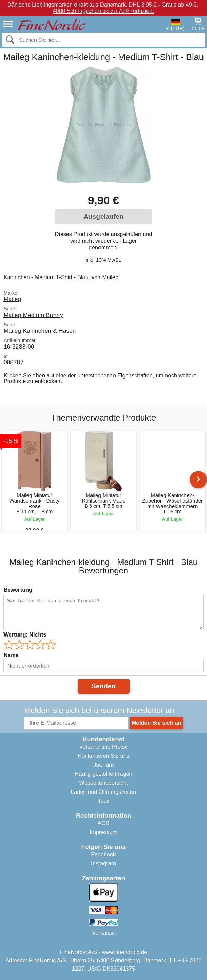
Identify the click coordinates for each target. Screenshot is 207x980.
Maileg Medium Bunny (33, 315)
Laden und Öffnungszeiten (103, 792)
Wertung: (25, 635)
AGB (104, 823)
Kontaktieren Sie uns (104, 756)
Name (11, 655)
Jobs (104, 801)
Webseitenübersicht (103, 783)
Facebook (103, 854)
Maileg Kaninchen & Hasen (40, 331)
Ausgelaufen (103, 217)
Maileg (12, 299)
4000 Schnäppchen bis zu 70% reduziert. (104, 11)
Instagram (103, 863)
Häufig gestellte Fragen (103, 774)
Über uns (103, 765)
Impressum (103, 832)
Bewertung (18, 590)
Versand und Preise (104, 747)
